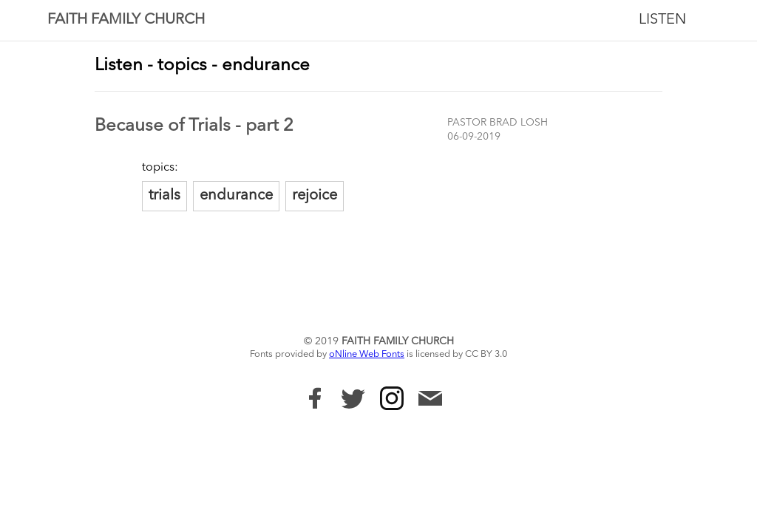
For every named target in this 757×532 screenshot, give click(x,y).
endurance (236, 196)
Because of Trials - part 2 (194, 126)
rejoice (315, 196)
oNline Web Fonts (367, 354)
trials (164, 196)
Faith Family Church (126, 20)
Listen (662, 20)
